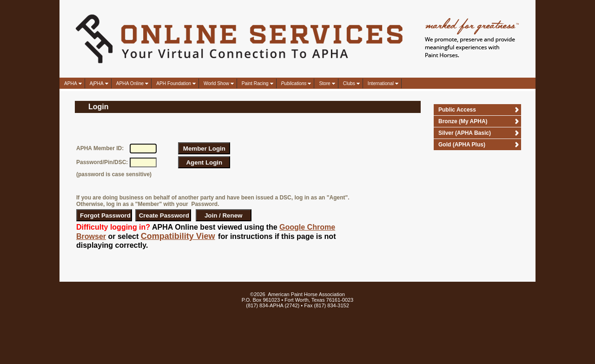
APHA (71, 83)
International (381, 83)
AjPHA (97, 83)
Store (324, 83)
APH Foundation (174, 83)
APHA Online (130, 83)
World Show (216, 83)
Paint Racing (255, 83)
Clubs (349, 83)
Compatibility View (178, 236)
